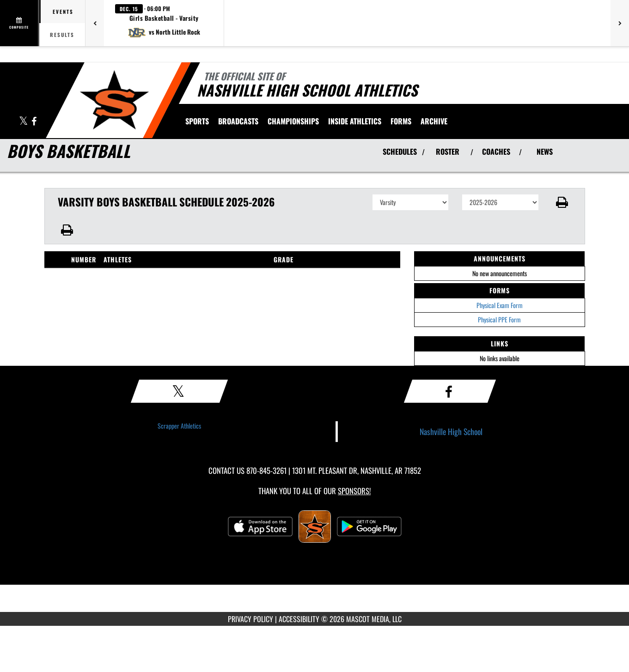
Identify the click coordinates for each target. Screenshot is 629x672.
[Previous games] (95, 23)
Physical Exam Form (500, 305)
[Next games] (620, 23)
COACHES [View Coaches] (496, 151)
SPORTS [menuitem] (197, 121)
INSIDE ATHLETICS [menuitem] (355, 121)
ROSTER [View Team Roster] (448, 151)
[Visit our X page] (24, 122)
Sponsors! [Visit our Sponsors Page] (354, 491)
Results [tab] (62, 35)
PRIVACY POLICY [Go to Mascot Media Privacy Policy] (250, 619)
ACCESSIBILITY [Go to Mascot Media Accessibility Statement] (299, 619)
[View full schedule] (20, 23)
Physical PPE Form (499, 319)
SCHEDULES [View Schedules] (400, 151)
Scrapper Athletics (179, 426)
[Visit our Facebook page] (34, 122)
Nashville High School (451, 431)
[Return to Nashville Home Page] (114, 99)
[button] (164, 23)
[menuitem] (238, 121)
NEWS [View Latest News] (545, 151)
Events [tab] (63, 12)
